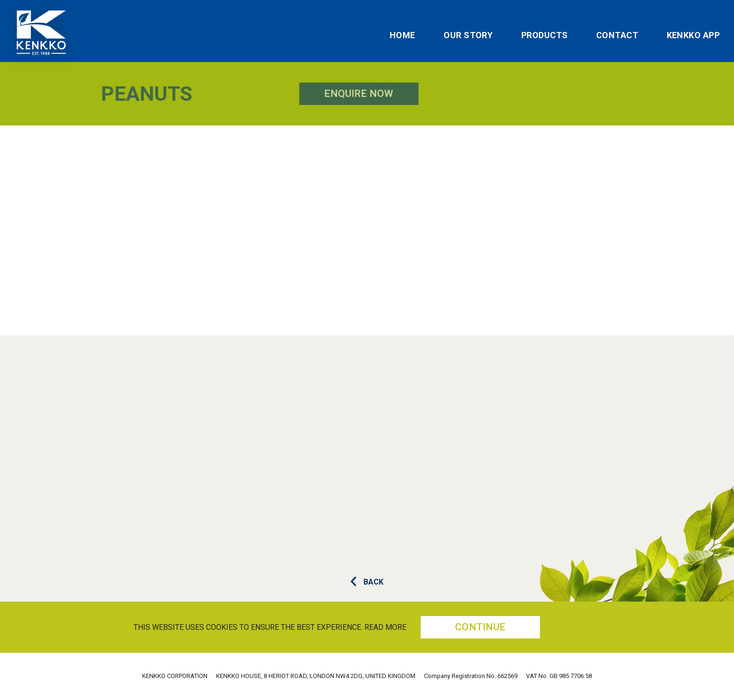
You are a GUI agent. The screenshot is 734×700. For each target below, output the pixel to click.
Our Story (468, 35)
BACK (367, 582)
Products (545, 35)
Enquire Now (249, 94)
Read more (385, 627)
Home (403, 35)
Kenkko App (693, 35)
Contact (617, 35)
